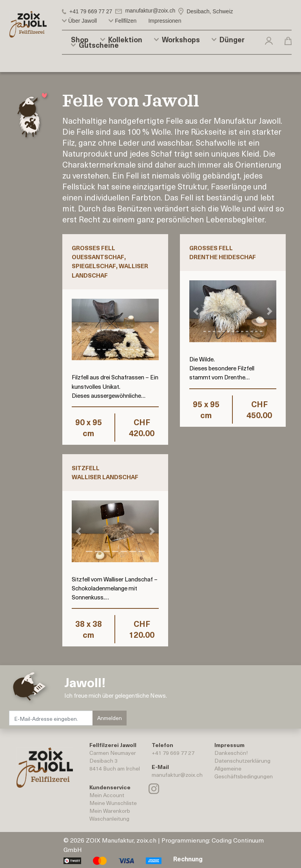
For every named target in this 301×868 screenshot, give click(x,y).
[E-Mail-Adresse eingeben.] (51, 718)
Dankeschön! (231, 753)
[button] (269, 40)
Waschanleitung (109, 818)
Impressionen (165, 21)
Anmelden (110, 718)
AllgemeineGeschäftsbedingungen (244, 772)
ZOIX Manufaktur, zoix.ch (121, 840)
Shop (80, 40)
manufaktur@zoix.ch (177, 775)
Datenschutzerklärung (242, 761)
